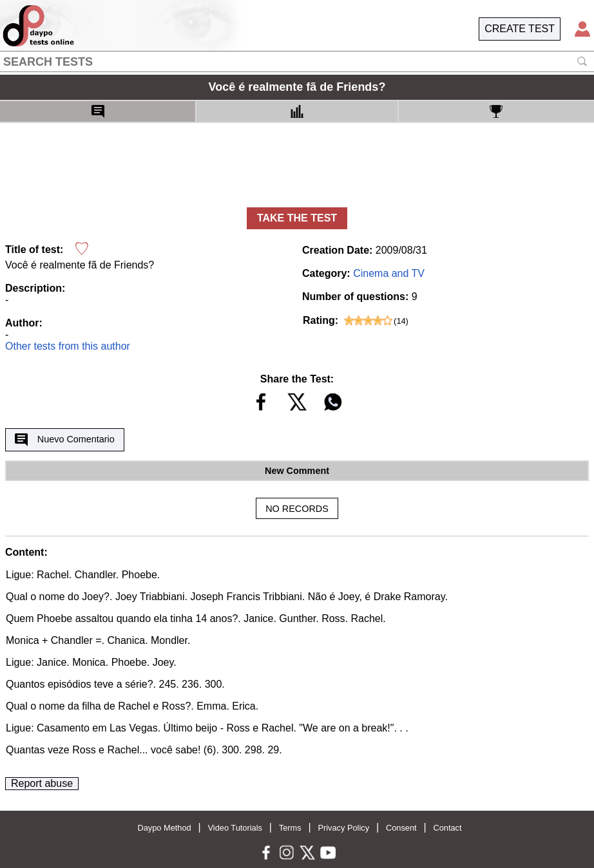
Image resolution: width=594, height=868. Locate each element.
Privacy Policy (343, 828)
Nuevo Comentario (64, 440)
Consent (401, 828)
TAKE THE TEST (297, 218)
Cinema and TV (389, 273)
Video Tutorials (235, 828)
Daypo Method (164, 828)
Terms (290, 828)
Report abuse (42, 783)
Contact (447, 828)
